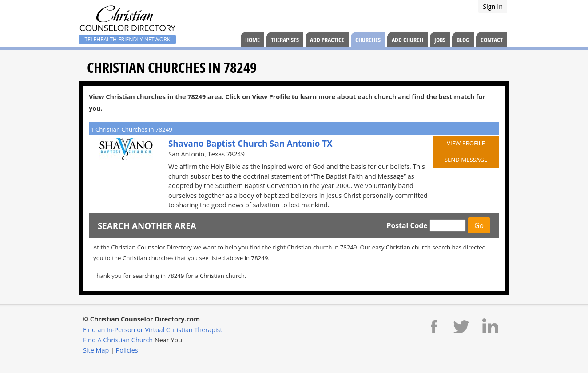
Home (252, 40)
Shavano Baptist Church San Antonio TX (250, 143)
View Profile (466, 143)
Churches (368, 40)
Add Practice (327, 40)
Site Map (96, 350)
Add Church (407, 40)
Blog (463, 40)
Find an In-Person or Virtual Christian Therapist (153, 330)
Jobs (440, 40)
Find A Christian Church (118, 340)
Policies (127, 350)
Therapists (285, 40)
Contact (492, 40)
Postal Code (407, 225)
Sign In (493, 6)
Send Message (466, 160)
